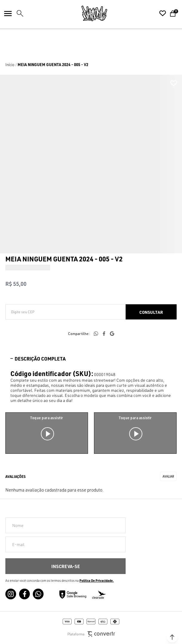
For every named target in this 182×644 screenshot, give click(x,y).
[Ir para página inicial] (10, 65)
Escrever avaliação (168, 476)
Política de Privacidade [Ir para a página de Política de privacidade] (96, 581)
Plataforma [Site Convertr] (91, 634)
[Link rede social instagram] (11, 594)
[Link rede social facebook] (24, 594)
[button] (172, 637)
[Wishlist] (163, 13)
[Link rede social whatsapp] (38, 594)
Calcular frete (151, 312)
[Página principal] (94, 13)
